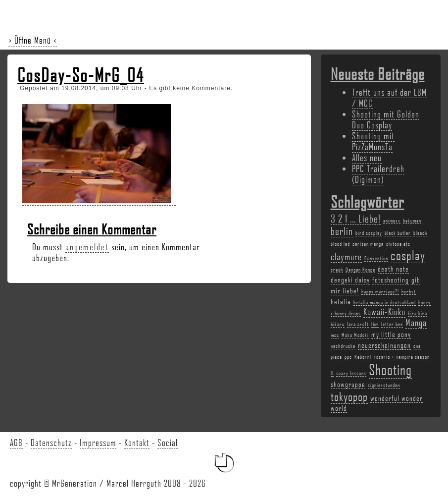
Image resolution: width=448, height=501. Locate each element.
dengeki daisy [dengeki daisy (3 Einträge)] (350, 279)
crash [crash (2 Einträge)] (337, 270)
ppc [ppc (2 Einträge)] (348, 357)
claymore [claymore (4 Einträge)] (346, 257)
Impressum (98, 443)
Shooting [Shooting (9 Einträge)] (390, 369)
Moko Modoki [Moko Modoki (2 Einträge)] (355, 335)
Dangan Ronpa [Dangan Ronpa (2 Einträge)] (360, 270)
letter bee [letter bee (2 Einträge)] (392, 324)
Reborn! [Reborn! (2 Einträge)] (363, 357)
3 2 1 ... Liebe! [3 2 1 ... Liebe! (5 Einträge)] (356, 218)
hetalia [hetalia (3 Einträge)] (341, 301)
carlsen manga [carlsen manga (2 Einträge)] (368, 244)
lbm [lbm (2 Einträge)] (375, 324)
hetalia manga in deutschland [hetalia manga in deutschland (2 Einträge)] (385, 302)
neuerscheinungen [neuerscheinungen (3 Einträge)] (384, 345)
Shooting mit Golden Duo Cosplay (386, 119)
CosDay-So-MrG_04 (81, 75)
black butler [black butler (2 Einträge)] (398, 233)
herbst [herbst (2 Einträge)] (409, 291)
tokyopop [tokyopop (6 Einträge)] (349, 396)
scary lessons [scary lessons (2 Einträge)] (351, 373)
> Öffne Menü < (33, 40)
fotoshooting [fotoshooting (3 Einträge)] (391, 279)
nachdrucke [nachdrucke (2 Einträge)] (343, 346)
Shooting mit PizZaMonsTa (373, 141)
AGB (16, 443)
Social (168, 443)
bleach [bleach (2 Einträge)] (420, 233)
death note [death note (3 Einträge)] (393, 269)
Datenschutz (51, 443)
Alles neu (367, 158)
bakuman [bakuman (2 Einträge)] (412, 221)
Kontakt (137, 443)
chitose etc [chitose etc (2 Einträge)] (398, 244)
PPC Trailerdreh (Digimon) (378, 174)
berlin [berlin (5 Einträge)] (342, 231)
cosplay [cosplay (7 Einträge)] (408, 255)
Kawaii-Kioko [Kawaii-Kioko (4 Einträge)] (384, 312)
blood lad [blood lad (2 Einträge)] (340, 244)
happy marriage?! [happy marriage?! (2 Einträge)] (380, 291)
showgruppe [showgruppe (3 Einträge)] (348, 384)
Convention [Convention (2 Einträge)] (376, 258)
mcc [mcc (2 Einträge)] (335, 335)
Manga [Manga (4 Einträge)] (416, 323)
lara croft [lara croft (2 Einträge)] (358, 324)
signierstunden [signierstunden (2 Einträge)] (384, 385)
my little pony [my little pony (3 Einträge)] (391, 334)
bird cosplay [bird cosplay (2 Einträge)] (369, 233)
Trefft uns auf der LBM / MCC (389, 98)
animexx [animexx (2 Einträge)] (392, 221)
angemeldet (87, 247)
